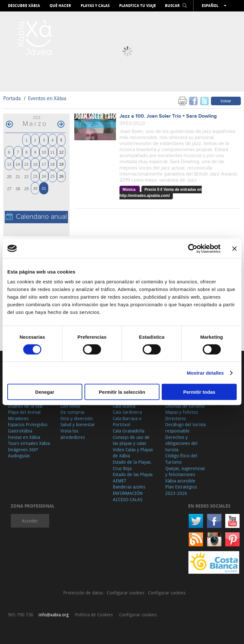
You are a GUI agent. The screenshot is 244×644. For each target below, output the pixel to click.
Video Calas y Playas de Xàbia (133, 453)
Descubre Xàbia (24, 6)
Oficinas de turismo (185, 406)
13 (9, 164)
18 (52, 164)
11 (52, 152)
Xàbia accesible (180, 481)
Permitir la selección (122, 392)
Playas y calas (95, 6)
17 (44, 164)
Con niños (70, 406)
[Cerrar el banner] (234, 248)
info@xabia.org (54, 615)
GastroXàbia (20, 431)
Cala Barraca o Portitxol (127, 422)
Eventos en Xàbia (47, 98)
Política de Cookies (94, 615)
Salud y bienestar (78, 424)
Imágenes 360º (23, 450)
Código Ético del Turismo (181, 459)
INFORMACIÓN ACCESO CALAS (128, 496)
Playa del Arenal (24, 412)
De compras (72, 412)
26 (61, 176)
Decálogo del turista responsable (185, 428)
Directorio (176, 418)
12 (61, 152)
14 (18, 164)
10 (44, 152)
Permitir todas (199, 392)
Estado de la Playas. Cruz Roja (132, 465)
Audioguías (19, 456)
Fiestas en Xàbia (24, 437)
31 (44, 188)
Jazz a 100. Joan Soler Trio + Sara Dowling (168, 116)
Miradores (18, 418)
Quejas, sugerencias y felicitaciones (185, 471)
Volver (226, 101)
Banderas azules (129, 487)
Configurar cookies (126, 593)
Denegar (45, 392)
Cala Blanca (124, 406)
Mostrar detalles (205, 373)
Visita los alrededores (73, 434)
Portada (12, 98)
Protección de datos (84, 593)
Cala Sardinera (127, 412)
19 (61, 164)
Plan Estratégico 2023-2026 (181, 490)
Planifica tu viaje (138, 6)
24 (44, 176)
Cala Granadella (129, 431)
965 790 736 (21, 615)
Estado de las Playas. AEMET (133, 478)
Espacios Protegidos (28, 424)
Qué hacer (60, 6)
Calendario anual (36, 217)
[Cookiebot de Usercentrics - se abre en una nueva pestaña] (193, 248)
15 (26, 164)
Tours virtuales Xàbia (29, 443)
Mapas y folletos (182, 412)
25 (52, 176)
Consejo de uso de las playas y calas (131, 440)
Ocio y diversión (77, 418)
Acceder (30, 521)
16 (35, 164)
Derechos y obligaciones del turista (181, 443)
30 (35, 188)
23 (35, 176)
